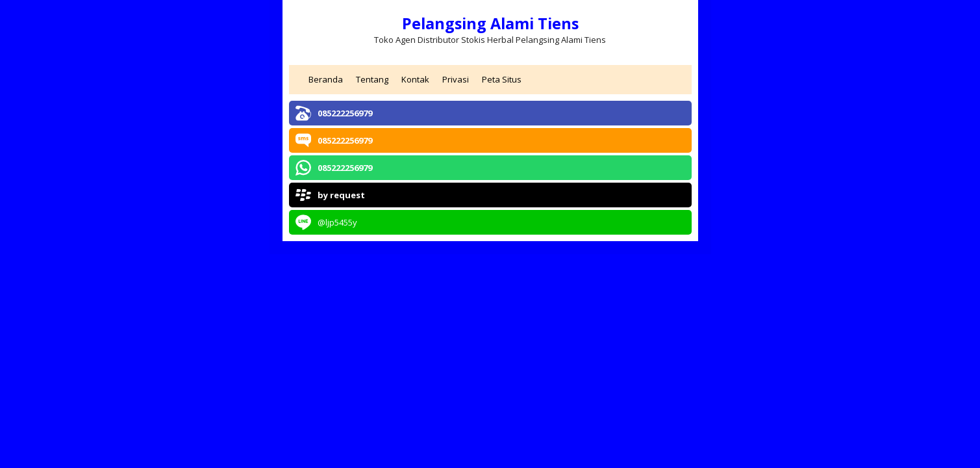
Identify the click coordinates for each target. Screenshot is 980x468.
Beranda (326, 79)
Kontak (415, 79)
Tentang (372, 79)
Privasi (456, 79)
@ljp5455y (337, 222)
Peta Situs (502, 79)
